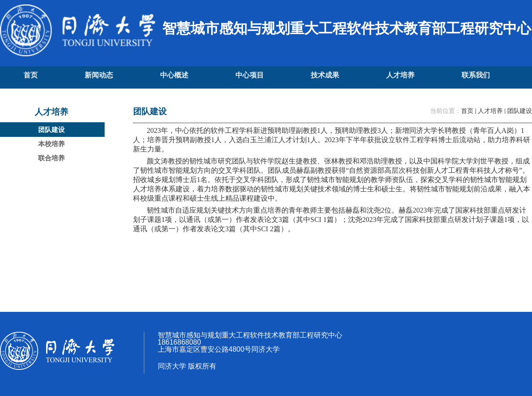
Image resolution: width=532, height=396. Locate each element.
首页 (467, 111)
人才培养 (490, 111)
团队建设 (520, 111)
